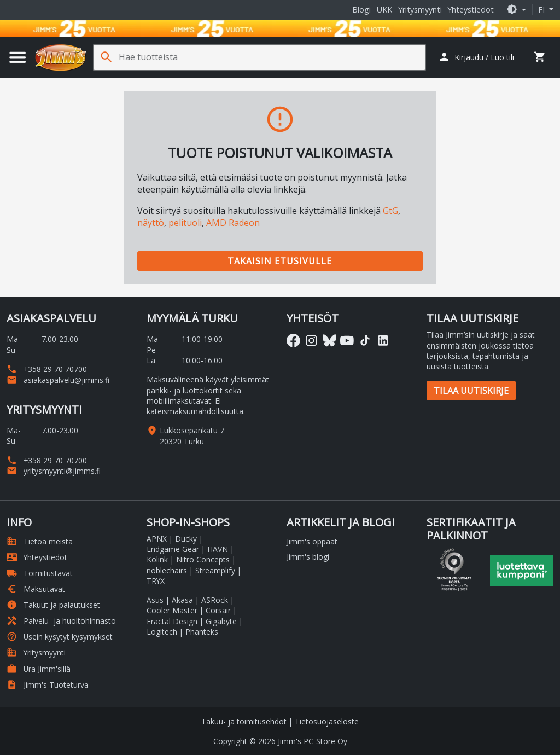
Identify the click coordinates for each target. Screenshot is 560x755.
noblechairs (167, 570)
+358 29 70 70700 (47, 369)
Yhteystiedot (471, 10)
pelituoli (185, 223)
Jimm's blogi (308, 557)
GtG (390, 211)
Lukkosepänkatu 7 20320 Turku (192, 435)
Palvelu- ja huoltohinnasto (61, 621)
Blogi (361, 10)
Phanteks (202, 632)
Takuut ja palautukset (53, 605)
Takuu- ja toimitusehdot (244, 721)
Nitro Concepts (203, 559)
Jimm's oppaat (312, 541)
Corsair (218, 610)
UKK (384, 10)
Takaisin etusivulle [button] (280, 261)
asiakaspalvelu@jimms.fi (58, 380)
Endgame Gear (173, 549)
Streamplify (215, 570)
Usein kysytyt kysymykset (60, 637)
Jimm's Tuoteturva (48, 685)
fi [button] (542, 10)
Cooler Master (172, 610)
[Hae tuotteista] (272, 57)
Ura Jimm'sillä (39, 669)
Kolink (157, 559)
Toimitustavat (40, 573)
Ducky (186, 539)
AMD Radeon (233, 223)
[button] (516, 10)
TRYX (156, 581)
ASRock (215, 600)
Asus (155, 600)
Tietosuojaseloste (327, 721)
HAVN (218, 549)
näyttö (151, 223)
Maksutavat (36, 589)
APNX (157, 539)
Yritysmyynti (420, 10)
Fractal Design (172, 621)
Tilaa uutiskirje (471, 391)
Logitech (162, 632)
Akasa (182, 600)
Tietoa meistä (40, 541)
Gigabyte (221, 621)
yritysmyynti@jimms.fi (54, 471)
